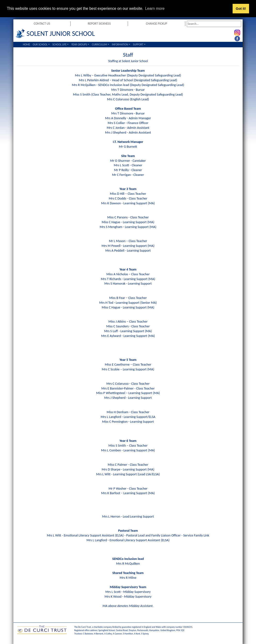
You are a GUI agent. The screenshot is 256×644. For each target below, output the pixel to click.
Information (120, 44)
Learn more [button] (155, 8)
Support (138, 44)
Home (27, 44)
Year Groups (79, 44)
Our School (40, 44)
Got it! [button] (241, 9)
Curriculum (100, 44)
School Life (59, 44)
